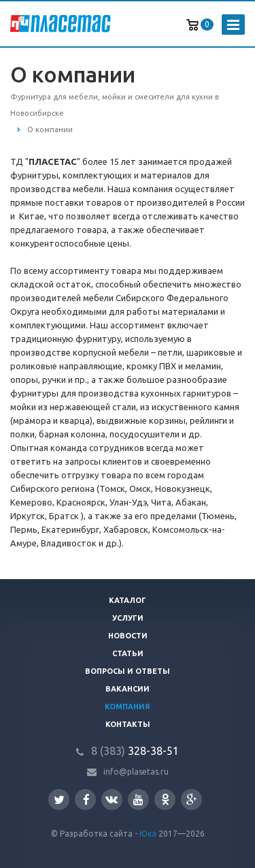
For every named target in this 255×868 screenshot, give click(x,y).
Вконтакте (112, 799)
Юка (148, 834)
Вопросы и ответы (128, 671)
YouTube (138, 800)
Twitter (59, 800)
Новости (128, 636)
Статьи (128, 653)
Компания (128, 707)
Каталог (128, 600)
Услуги (128, 618)
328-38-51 (135, 751)
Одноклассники (165, 799)
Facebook (86, 800)
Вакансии (128, 689)
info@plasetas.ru (136, 772)
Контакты (128, 724)
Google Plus (192, 800)
